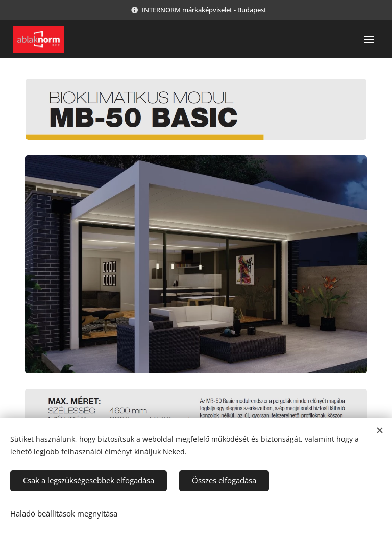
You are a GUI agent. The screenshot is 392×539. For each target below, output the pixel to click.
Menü (369, 40)
